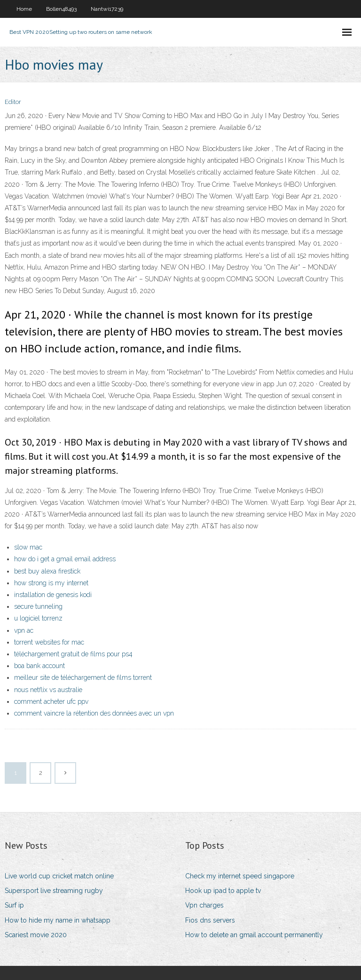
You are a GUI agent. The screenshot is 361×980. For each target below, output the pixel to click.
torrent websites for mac (49, 642)
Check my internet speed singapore (240, 876)
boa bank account (39, 666)
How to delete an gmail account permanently (254, 935)
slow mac (28, 547)
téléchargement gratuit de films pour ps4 (73, 654)
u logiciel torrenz (38, 618)
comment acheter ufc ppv (51, 701)
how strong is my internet (51, 583)
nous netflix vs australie (48, 690)
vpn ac (24, 630)
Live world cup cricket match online (59, 876)
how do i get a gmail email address (65, 559)
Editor (13, 102)
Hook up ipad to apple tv (223, 891)
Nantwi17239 (107, 9)
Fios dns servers (210, 920)
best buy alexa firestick (47, 571)
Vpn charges (204, 905)
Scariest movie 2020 (36, 935)
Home (24, 9)
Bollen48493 (61, 9)
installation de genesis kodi (53, 595)
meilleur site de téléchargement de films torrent (83, 677)
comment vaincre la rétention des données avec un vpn (94, 713)
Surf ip (14, 905)
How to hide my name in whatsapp (58, 920)
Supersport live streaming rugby (54, 891)
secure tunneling (38, 606)
